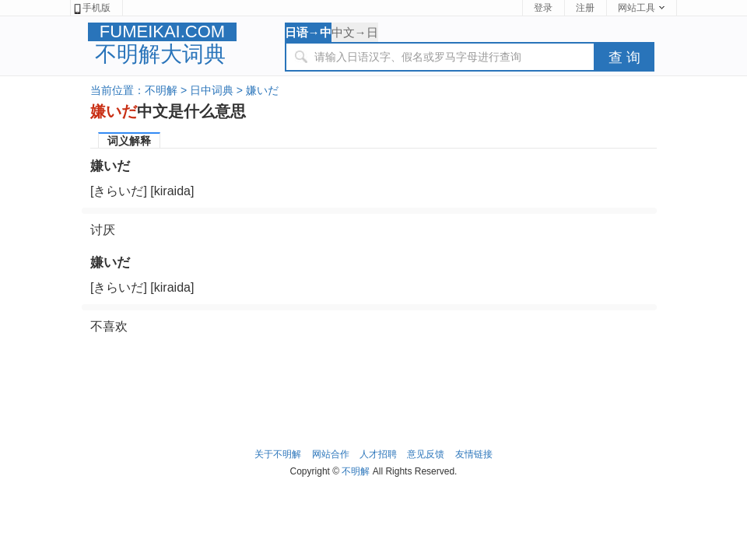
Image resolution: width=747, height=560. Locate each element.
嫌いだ (262, 90)
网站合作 (331, 454)
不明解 (161, 90)
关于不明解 (278, 454)
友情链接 (474, 454)
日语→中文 (308, 34)
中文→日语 (355, 34)
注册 (585, 8)
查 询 (624, 58)
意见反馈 (426, 454)
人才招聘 (378, 454)
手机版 (91, 8)
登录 (543, 8)
